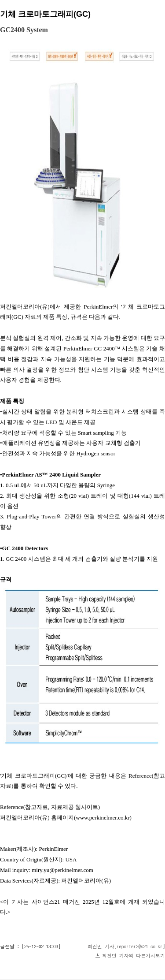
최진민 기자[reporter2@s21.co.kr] (126, 946)
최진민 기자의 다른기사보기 (134, 956)
